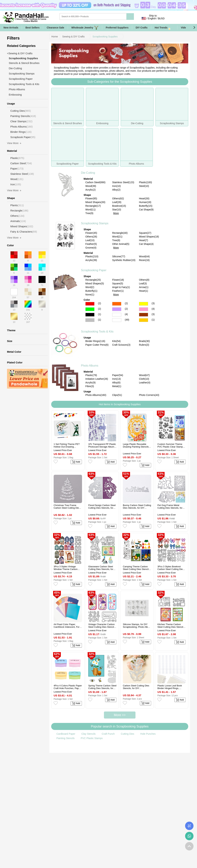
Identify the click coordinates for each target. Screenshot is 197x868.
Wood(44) (144, 256)
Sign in (171, 18)
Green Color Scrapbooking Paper (90, 309)
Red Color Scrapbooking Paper (90, 304)
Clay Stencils (88, 734)
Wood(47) (144, 375)
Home (55, 37)
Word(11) (90, 210)
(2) (99, 303)
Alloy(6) (116, 383)
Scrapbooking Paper (94, 270)
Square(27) (145, 233)
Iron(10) (116, 186)
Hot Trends (164, 28)
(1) (99, 314)
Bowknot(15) (119, 206)
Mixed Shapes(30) (95, 202)
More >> (120, 715)
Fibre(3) (90, 386)
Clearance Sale (55, 28)
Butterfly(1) (91, 291)
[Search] (107, 17)
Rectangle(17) (93, 206)
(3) (153, 303)
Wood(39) (91, 186)
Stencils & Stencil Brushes (24, 63)
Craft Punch (108, 734)
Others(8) (144, 280)
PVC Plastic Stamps (92, 738)
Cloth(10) (144, 379)
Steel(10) (144, 186)
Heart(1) (143, 291)
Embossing (15, 95)
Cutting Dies (127, 734)
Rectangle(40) (120, 233)
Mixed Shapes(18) (149, 237)
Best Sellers (32, 28)
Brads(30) (144, 341)
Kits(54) (116, 341)
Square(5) (118, 283)
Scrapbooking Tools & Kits (97, 332)
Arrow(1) (144, 287)
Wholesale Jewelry (85, 28)
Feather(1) (118, 291)
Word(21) (117, 237)
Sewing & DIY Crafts (73, 37)
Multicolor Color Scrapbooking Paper (117, 320)
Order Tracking (189, 826)
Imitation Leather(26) (97, 379)
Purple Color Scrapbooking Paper (117, 309)
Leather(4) (145, 383)
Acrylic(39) (91, 260)
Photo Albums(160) (96, 395)
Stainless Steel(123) (123, 182)
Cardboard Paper (66, 734)
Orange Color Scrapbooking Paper (117, 304)
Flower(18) (118, 280)
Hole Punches (148, 734)
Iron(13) (116, 379)
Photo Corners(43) (149, 395)
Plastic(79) (91, 375)
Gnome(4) (91, 248)
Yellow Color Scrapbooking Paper (144, 304)
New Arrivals (11, 28)
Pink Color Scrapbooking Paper (144, 309)
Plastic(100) (145, 182)
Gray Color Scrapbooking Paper (90, 320)
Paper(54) (118, 375)
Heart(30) (144, 198)
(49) (127, 320)
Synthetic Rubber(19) (124, 260)
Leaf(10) (90, 240)
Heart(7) (143, 240)
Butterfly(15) (146, 206)
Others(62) (118, 198)
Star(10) (117, 210)
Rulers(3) (144, 345)
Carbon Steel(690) (95, 182)
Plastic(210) (92, 256)
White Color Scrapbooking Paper (117, 315)
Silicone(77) (119, 256)
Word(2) (90, 287)
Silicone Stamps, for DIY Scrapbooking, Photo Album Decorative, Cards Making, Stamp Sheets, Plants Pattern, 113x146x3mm (137, 626)
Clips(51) (117, 395)
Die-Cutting (88, 173)
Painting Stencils (66, 738)
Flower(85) (91, 198)
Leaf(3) (143, 283)
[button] (194, 28)
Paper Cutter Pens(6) (97, 345)
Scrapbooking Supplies (105, 37)
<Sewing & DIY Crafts (20, 53)
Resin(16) (144, 260)
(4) (153, 309)
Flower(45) (91, 233)
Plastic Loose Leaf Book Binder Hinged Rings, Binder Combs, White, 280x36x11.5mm (170, 687)
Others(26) (91, 237)
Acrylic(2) (90, 190)
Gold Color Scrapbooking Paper (144, 320)
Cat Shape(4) (146, 244)
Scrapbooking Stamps (95, 223)
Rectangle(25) (93, 280)
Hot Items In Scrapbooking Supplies (120, 404)
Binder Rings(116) (95, 341)
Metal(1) (117, 386)
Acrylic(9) (90, 383)
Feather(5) (91, 244)
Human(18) (145, 202)
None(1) (90, 295)
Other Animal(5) (121, 244)
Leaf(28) (117, 202)
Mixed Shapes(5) (95, 283)
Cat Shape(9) (146, 210)
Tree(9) (89, 213)
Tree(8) (116, 240)
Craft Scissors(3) (121, 345)
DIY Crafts (142, 28)
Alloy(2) (116, 190)
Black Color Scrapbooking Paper (90, 315)
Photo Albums (90, 366)
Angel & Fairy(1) (121, 287)
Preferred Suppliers (117, 28)
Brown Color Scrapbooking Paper (144, 315)
